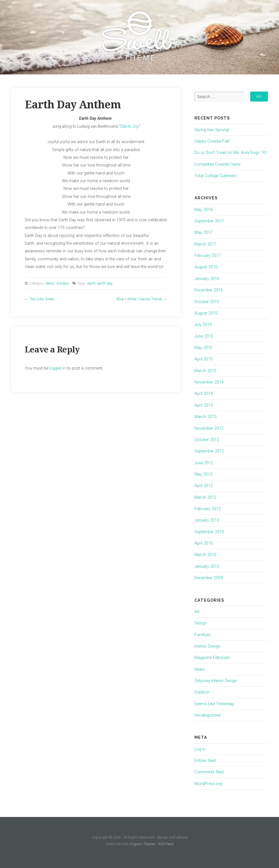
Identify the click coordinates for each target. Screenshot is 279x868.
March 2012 (205, 497)
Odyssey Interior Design (216, 681)
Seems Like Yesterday (214, 704)
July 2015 (203, 325)
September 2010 (209, 532)
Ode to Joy (129, 126)
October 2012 (207, 440)
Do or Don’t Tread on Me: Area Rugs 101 (231, 153)
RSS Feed (166, 844)
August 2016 (206, 267)
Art (197, 612)
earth (92, 283)
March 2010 (205, 555)
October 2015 (207, 302)
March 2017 (205, 244)
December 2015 (209, 290)
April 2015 (204, 359)
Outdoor (63, 283)
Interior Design (207, 646)
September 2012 (209, 451)
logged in (58, 368)
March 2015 (205, 371)
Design (201, 623)
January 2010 (207, 566)
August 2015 (206, 313)
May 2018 (203, 210)
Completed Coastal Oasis (218, 164)
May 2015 (203, 348)
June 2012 (204, 463)
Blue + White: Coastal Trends (140, 299)
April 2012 (204, 486)
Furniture (202, 635)
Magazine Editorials (212, 658)
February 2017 (208, 256)
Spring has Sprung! (212, 130)
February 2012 (208, 509)
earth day (105, 283)
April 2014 (204, 394)
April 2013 (204, 405)
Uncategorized (207, 715)
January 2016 (207, 279)
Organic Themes (143, 844)
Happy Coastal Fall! (212, 141)
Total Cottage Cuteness (216, 176)
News (50, 283)
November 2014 (209, 382)
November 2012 (209, 428)
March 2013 (205, 417)
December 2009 (209, 578)
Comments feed (209, 772)
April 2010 (204, 543)
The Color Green (42, 299)
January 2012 (207, 520)
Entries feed (205, 761)
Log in (200, 749)
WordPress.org (208, 784)
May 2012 (203, 474)
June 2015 (204, 336)
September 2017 (209, 221)
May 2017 (203, 233)
